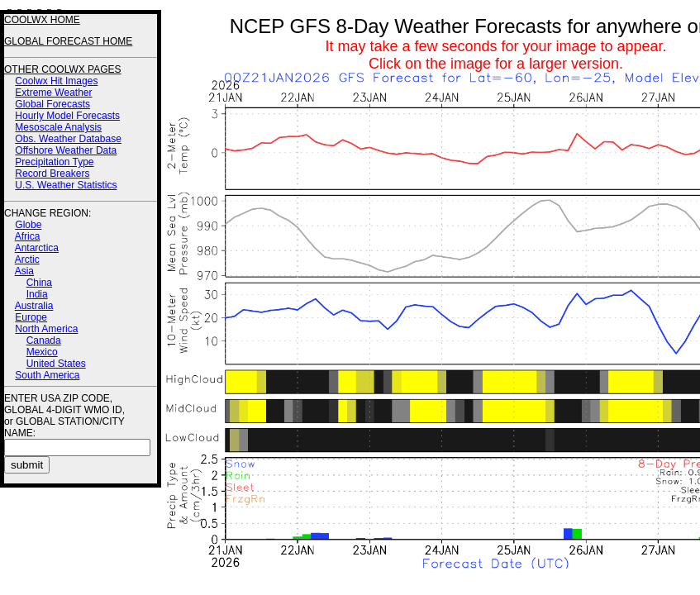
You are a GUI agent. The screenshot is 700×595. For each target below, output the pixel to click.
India (37, 294)
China (39, 283)
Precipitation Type (54, 162)
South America (47, 375)
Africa (28, 236)
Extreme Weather (53, 93)
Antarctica (37, 248)
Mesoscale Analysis (58, 127)
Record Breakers (52, 174)
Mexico (42, 352)
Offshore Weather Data (66, 150)
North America (46, 329)
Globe (28, 225)
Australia (34, 306)
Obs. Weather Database (68, 139)
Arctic (27, 259)
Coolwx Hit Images (56, 81)
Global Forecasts (52, 104)
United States (56, 364)
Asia (24, 271)
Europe (31, 317)
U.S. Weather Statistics (66, 185)
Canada (44, 340)
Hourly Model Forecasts (67, 116)
